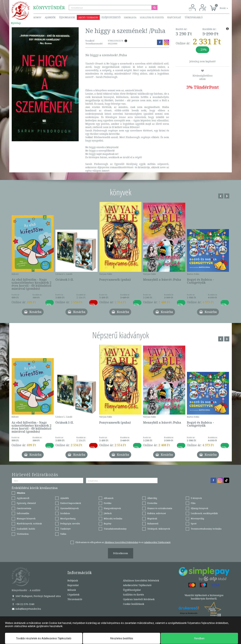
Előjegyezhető (111, 17)
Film (193, 503)
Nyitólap (16, 23)
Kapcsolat (174, 17)
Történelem (23, 534)
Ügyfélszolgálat (132, 590)
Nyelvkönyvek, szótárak (29, 524)
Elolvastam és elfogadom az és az (123, 542)
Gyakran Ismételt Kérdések (139, 599)
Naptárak (152, 518)
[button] (220, 6)
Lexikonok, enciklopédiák (204, 513)
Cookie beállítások (134, 604)
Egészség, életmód (26, 503)
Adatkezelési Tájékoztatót (157, 542)
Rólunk (72, 590)
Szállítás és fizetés (152, 17)
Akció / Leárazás (88, 17)
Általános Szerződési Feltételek (141, 580)
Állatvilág (152, 498)
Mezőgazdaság (68, 518)
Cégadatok (73, 595)
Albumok (109, 498)
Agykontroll (23, 498)
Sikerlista (130, 17)
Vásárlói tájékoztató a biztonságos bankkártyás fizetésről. (204, 597)
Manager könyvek (26, 518)
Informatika (23, 513)
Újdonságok (67, 17)
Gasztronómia (24, 508)
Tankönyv (66, 529)
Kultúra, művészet (157, 513)
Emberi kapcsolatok (71, 503)
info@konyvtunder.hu (26, 609)
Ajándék (50, 17)
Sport (194, 524)
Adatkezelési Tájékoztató (137, 585)
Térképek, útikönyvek (159, 529)
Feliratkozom (121, 553)
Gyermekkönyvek (69, 508)
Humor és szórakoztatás (160, 508)
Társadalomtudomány (115, 529)
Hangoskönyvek (112, 508)
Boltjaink (73, 580)
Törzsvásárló (194, 17)
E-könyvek (196, 498)
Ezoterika (152, 503)
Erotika (108, 503)
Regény (108, 524)
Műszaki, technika (113, 518)
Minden (21, 493)
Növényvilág (197, 518)
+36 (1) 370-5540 (23, 604)
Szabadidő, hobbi (26, 529)
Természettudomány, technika (206, 529)
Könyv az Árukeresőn (189, 613)
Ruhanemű (153, 524)
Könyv (37, 17)
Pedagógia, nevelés (70, 524)
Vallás (63, 534)
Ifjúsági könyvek (199, 508)
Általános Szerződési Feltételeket (121, 542)
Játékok (108, 513)
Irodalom (65, 513)
